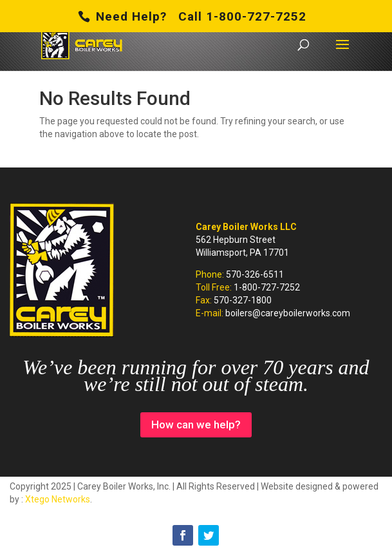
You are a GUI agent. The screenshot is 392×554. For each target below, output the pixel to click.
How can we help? (196, 425)
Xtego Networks (58, 499)
